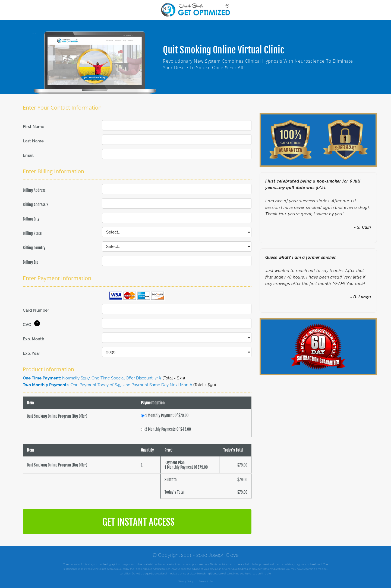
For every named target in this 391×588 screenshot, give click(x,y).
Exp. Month (34, 339)
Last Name (33, 141)
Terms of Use (206, 581)
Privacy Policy (186, 581)
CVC (27, 325)
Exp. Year (31, 353)
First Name (34, 127)
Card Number (36, 310)
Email (28, 155)
